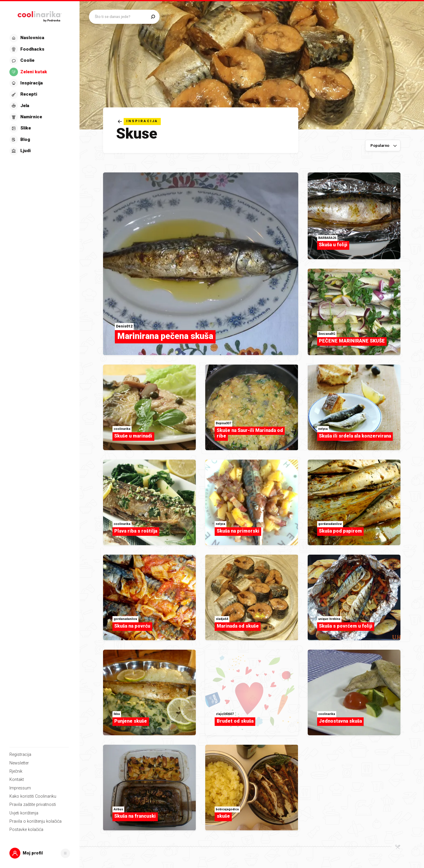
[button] (40, 853)
